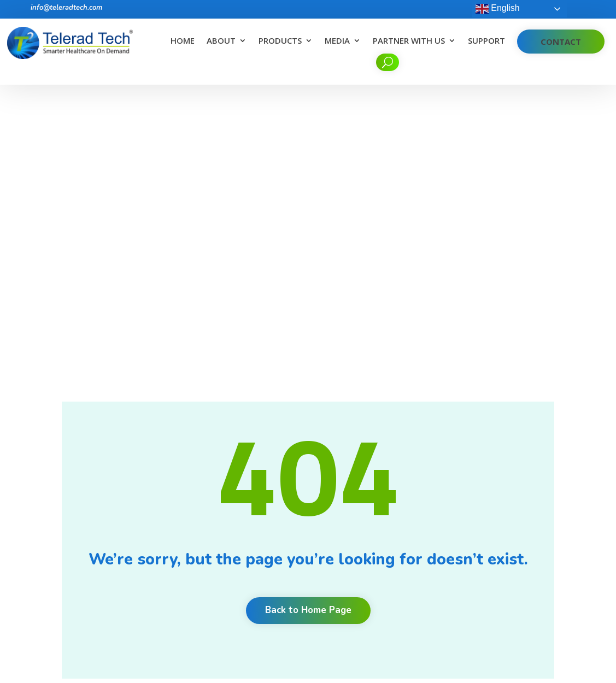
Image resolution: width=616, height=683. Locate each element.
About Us (242, 461)
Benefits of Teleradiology (359, 493)
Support (486, 41)
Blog (233, 518)
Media (337, 41)
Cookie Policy (248, 575)
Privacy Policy (249, 589)
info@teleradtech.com (66, 8)
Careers (239, 475)
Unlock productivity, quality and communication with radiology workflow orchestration (370, 591)
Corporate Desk (253, 603)
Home (183, 41)
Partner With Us (409, 41)
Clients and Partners (261, 489)
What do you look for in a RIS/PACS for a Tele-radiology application (368, 551)
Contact (561, 42)
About (221, 41)
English (498, 9)
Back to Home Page (308, 318)
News (235, 532)
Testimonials (247, 504)
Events (237, 546)
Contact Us (245, 560)
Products (280, 41)
